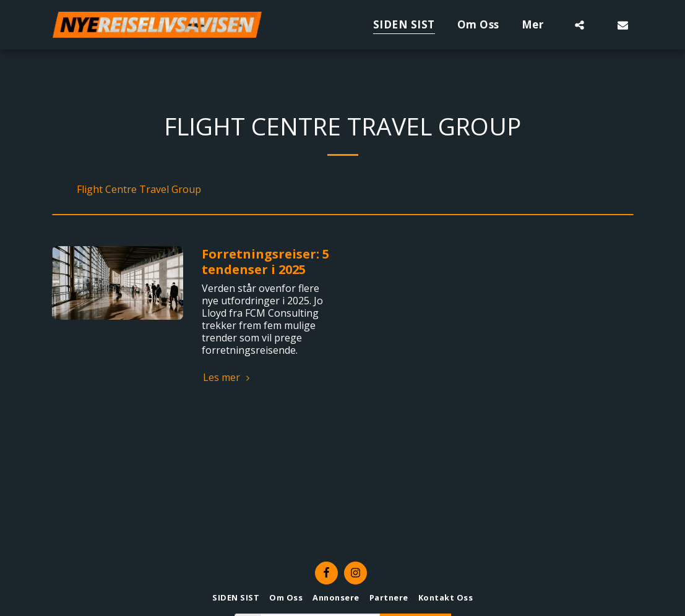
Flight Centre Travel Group (139, 189)
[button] (579, 25)
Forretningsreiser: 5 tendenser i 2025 (265, 262)
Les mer (228, 377)
